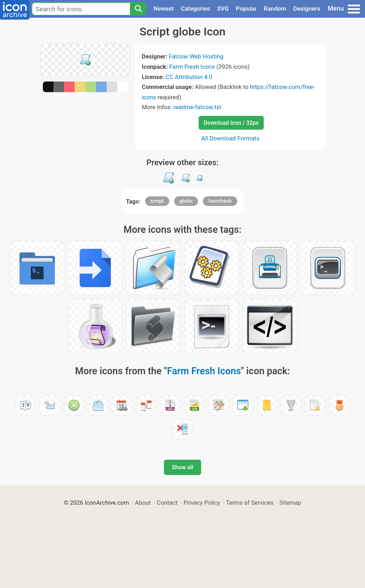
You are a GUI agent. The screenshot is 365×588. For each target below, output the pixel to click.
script (157, 201)
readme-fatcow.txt (197, 107)
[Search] (138, 9)
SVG (223, 9)
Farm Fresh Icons (192, 67)
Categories (196, 9)
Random (275, 9)
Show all (182, 467)
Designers (307, 9)
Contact (167, 503)
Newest (163, 9)
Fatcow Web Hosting (196, 56)
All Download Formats (230, 138)
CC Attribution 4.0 (189, 77)
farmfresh (220, 201)
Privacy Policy (202, 503)
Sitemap (290, 503)
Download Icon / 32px (231, 123)
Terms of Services (250, 503)
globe (186, 201)
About (143, 503)
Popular (246, 9)
